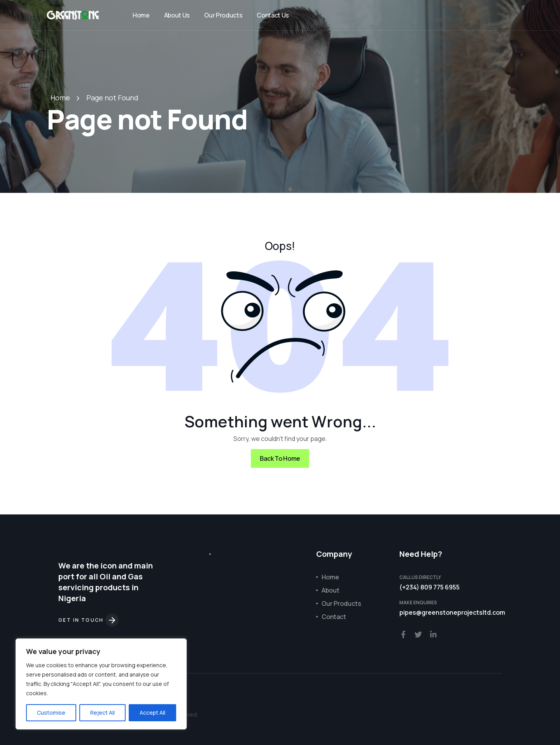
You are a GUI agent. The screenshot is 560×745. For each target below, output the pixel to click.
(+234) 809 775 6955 (430, 587)
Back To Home (280, 458)
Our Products (223, 15)
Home (141, 15)
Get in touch (88, 620)
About (331, 590)
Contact (334, 617)
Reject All (102, 713)
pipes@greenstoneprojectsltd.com (452, 612)
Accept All (152, 713)
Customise (51, 713)
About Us (177, 15)
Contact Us (273, 15)
